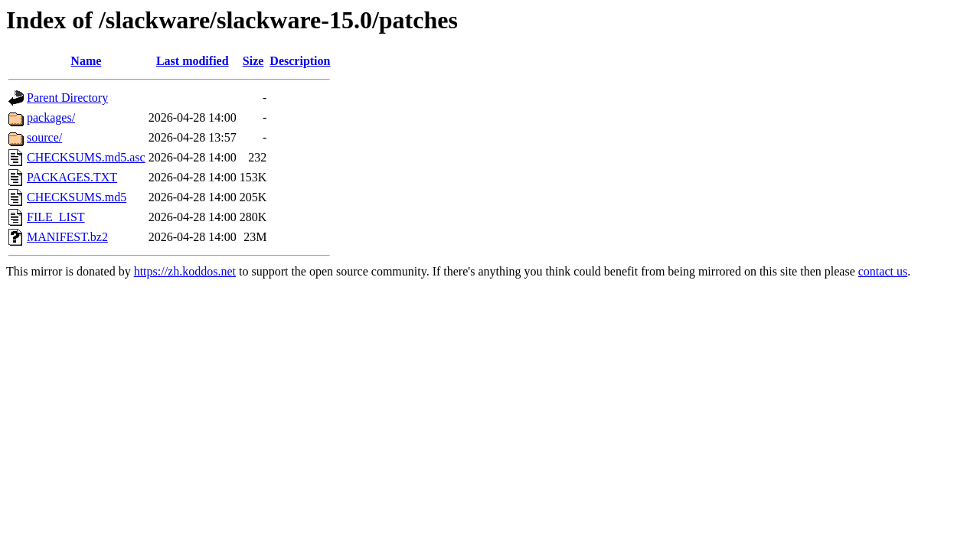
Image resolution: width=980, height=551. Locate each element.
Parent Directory (67, 98)
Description (300, 61)
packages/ (51, 117)
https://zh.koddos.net (185, 271)
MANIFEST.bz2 (67, 237)
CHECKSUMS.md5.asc (86, 157)
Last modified (193, 61)
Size (253, 61)
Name (86, 61)
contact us (883, 271)
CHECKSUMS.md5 (77, 197)
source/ (44, 137)
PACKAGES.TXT (72, 177)
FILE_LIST (56, 217)
